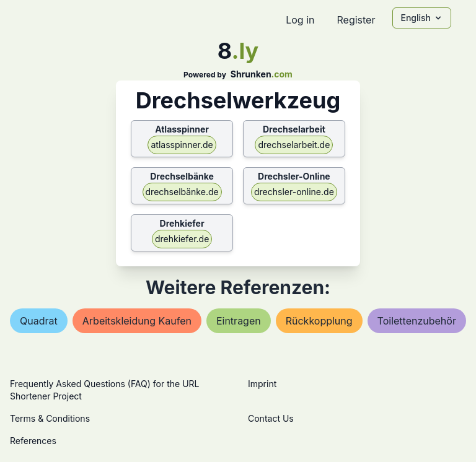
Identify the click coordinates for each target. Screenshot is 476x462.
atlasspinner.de (182, 145)
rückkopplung (319, 321)
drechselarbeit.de (294, 145)
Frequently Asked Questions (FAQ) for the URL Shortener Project (104, 390)
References (33, 441)
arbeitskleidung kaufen (137, 321)
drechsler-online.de (294, 192)
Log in (300, 20)
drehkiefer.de (182, 239)
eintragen (239, 321)
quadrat (39, 321)
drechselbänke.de (182, 192)
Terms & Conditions (50, 418)
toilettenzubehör (417, 321)
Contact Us (271, 418)
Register (356, 20)
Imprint (262, 384)
